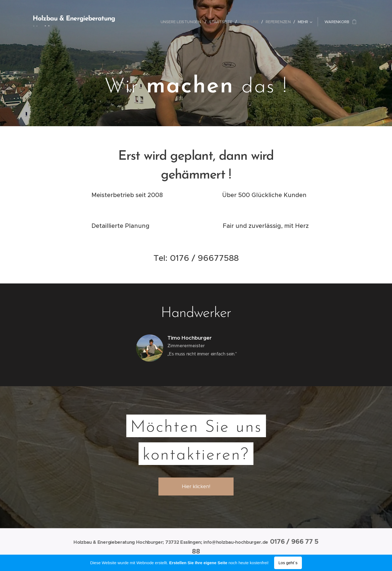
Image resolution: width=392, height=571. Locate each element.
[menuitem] (185, 22)
